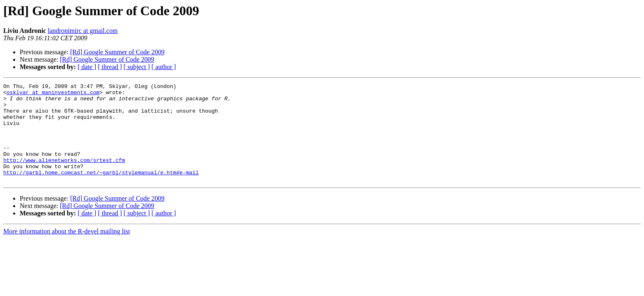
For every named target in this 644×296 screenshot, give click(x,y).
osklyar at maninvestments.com (53, 95)
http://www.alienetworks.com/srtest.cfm (64, 176)
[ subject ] (137, 67)
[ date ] (87, 67)
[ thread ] (110, 67)
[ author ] (164, 67)
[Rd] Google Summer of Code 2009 (117, 52)
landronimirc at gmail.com (83, 31)
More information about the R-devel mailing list (67, 251)
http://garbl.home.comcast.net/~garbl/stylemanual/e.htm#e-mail (101, 191)
